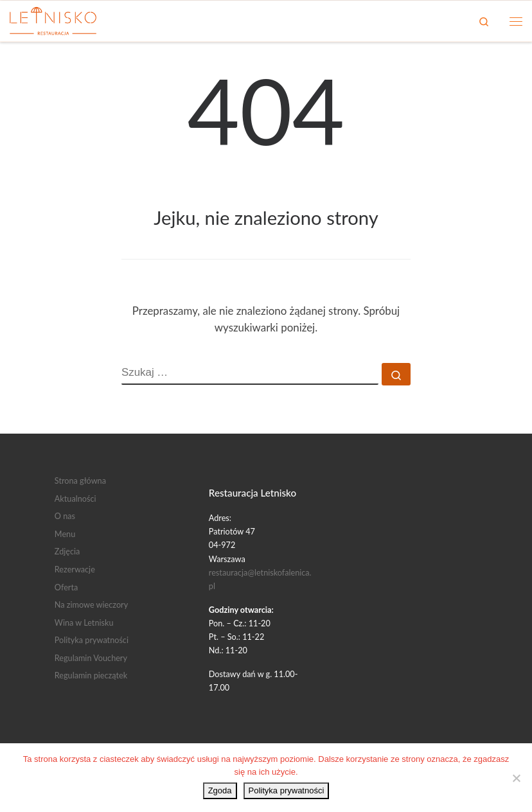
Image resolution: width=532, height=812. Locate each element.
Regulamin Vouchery (91, 658)
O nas (65, 516)
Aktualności (75, 499)
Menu (65, 534)
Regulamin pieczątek (91, 675)
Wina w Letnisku (84, 622)
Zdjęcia (67, 551)
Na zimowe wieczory (91, 605)
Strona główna (80, 481)
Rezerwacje (75, 569)
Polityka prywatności (92, 640)
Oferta (66, 587)
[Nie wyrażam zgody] (516, 778)
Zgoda (220, 790)
